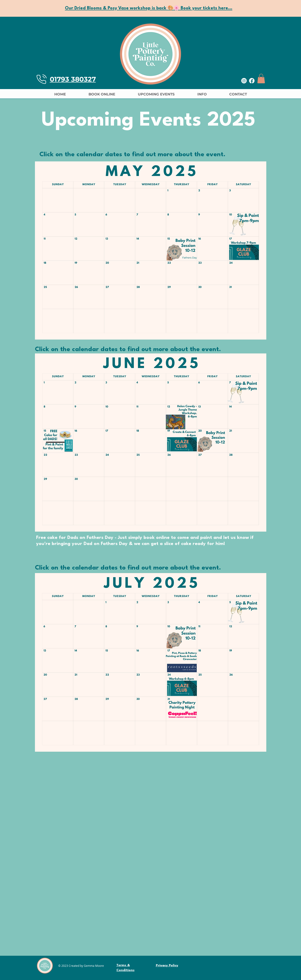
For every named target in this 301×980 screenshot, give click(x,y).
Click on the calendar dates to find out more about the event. (132, 155)
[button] (261, 79)
